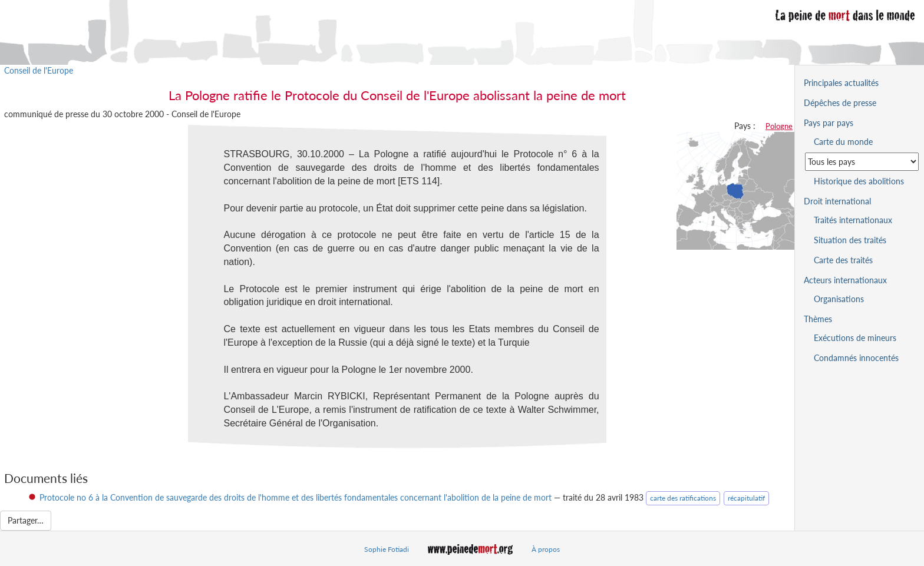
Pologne (779, 126)
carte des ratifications (683, 498)
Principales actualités (841, 83)
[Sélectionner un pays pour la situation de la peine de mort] (862, 162)
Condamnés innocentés (856, 358)
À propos (546, 549)
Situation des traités (850, 240)
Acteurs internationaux (845, 280)
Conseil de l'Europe (39, 70)
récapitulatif (746, 498)
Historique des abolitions (859, 181)
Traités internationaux (853, 220)
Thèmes (818, 319)
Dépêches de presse (840, 103)
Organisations (839, 299)
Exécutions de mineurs (855, 338)
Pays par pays (829, 123)
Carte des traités (843, 260)
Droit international (837, 201)
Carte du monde (843, 142)
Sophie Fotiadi (387, 549)
